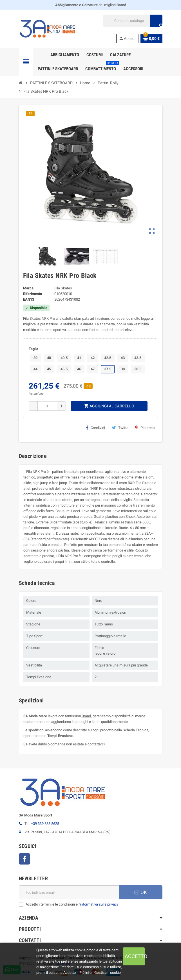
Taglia (33, 349)
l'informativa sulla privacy (99, 904)
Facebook (24, 859)
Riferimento (33, 294)
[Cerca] (133, 21)
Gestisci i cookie (108, 973)
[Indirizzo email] (69, 892)
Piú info (86, 973)
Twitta (120, 428)
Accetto (135, 956)
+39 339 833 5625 (45, 824)
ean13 (29, 299)
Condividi (95, 428)
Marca (28, 288)
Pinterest (145, 428)
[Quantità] (47, 406)
